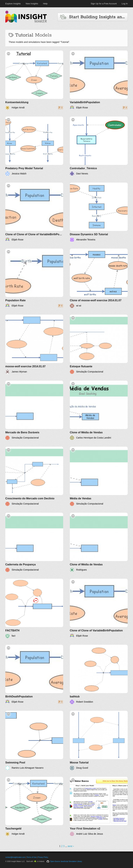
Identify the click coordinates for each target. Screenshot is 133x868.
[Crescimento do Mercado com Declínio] (34, 476)
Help (45, 4)
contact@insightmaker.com (15, 857)
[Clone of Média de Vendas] (99, 410)
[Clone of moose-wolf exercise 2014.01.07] (99, 278)
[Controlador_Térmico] (99, 146)
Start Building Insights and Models (94, 17)
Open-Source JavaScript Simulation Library (66, 861)
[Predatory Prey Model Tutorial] (34, 146)
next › (71, 846)
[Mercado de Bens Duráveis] (34, 410)
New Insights (32, 4)
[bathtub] (99, 674)
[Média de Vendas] (99, 476)
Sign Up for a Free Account (104, 4)
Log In (125, 4)
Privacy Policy (43, 857)
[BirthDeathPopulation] (34, 674)
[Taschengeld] (34, 806)
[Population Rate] (34, 278)
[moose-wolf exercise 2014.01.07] (34, 344)
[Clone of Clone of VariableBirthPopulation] (99, 608)
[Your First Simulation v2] (99, 806)
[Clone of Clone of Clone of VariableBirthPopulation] (34, 212)
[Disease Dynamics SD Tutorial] (99, 212)
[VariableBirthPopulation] (99, 80)
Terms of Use (32, 857)
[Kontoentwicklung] (34, 80)
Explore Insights (13, 4)
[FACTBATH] (34, 608)
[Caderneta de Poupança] (34, 542)
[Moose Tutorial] (99, 740)
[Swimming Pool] (34, 740)
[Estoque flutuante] (99, 344)
